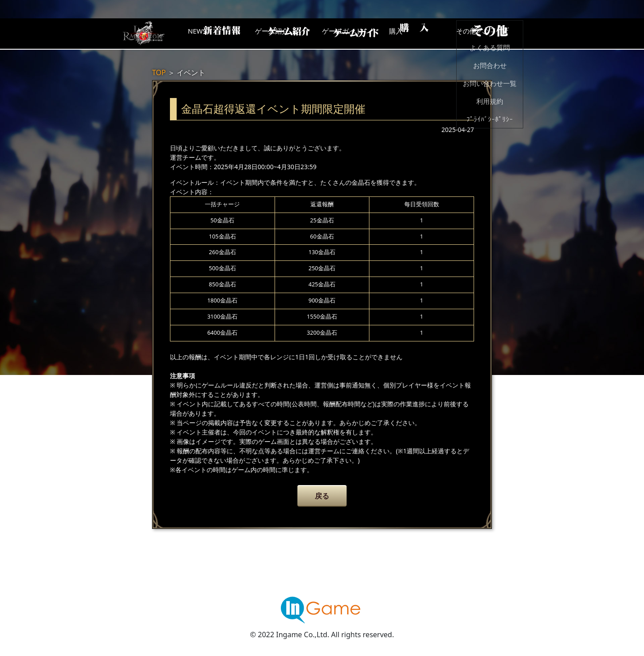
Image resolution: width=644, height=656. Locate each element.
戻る (322, 496)
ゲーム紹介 (284, 34)
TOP (159, 72)
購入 (427, 34)
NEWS (212, 34)
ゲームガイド (356, 34)
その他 (499, 34)
